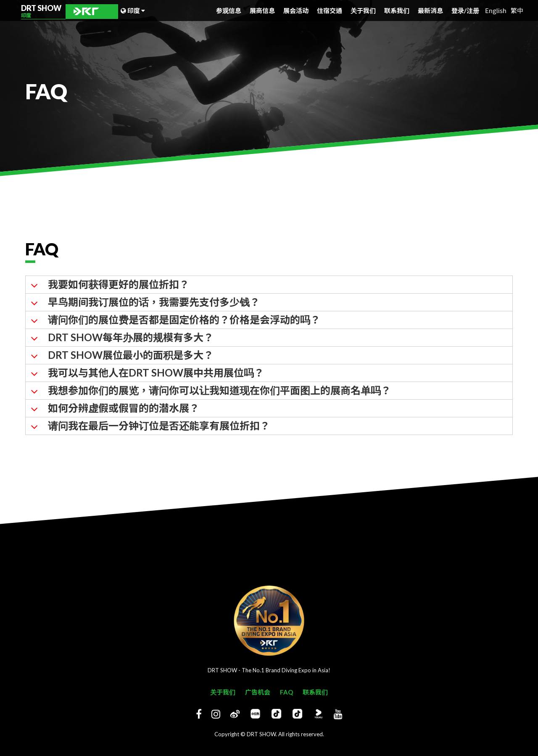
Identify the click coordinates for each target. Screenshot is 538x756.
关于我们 (363, 11)
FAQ (286, 692)
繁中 (517, 10)
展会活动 (296, 11)
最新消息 (430, 11)
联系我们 (397, 11)
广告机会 (258, 692)
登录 (459, 11)
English (496, 10)
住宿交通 (330, 11)
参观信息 (229, 11)
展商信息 (262, 11)
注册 (473, 11)
